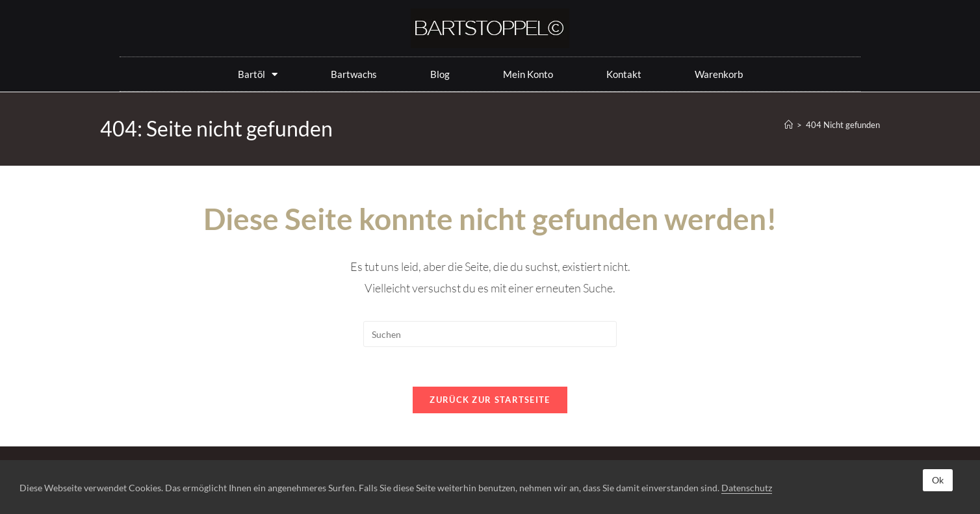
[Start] (789, 125)
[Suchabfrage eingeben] (490, 334)
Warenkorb (719, 74)
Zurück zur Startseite (490, 400)
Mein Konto (528, 74)
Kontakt (624, 74)
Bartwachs (354, 74)
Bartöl (258, 74)
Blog (440, 74)
